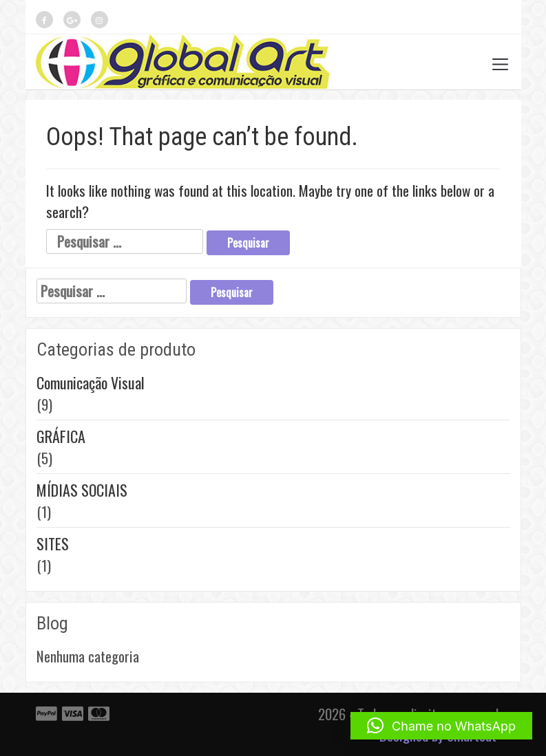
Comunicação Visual (91, 382)
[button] (441, 726)
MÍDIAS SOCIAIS (82, 490)
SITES (53, 543)
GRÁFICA (61, 436)
